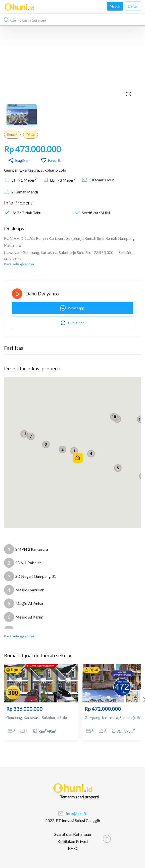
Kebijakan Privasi (73, 841)
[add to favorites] (73, 670)
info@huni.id (77, 813)
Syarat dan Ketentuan (73, 834)
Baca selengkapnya (19, 264)
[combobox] (72, 20)
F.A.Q (73, 848)
